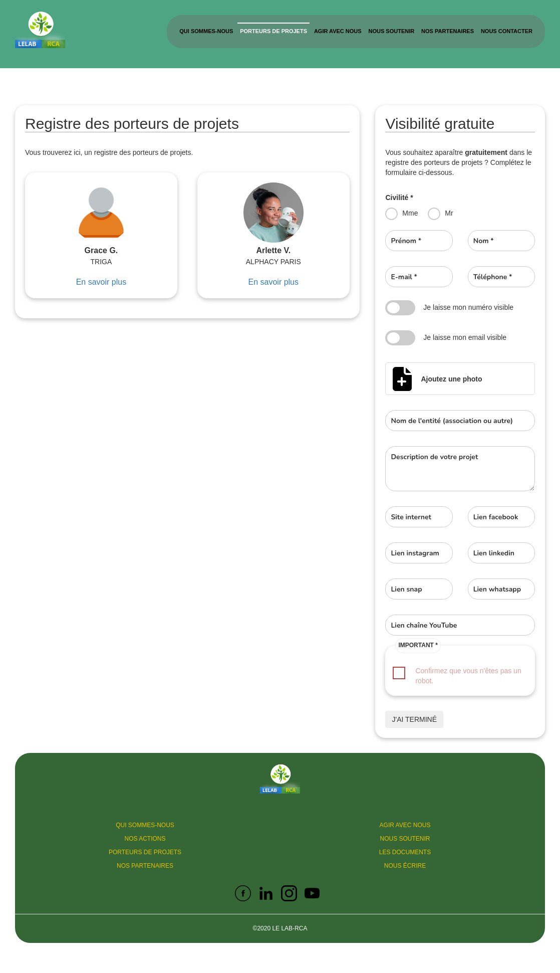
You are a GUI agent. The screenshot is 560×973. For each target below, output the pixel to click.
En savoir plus (101, 282)
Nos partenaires (448, 31)
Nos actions (145, 839)
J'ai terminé (414, 719)
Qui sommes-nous (206, 31)
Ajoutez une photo (451, 379)
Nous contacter (507, 31)
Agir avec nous (338, 31)
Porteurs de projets (273, 31)
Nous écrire (405, 866)
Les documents (405, 852)
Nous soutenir (392, 31)
